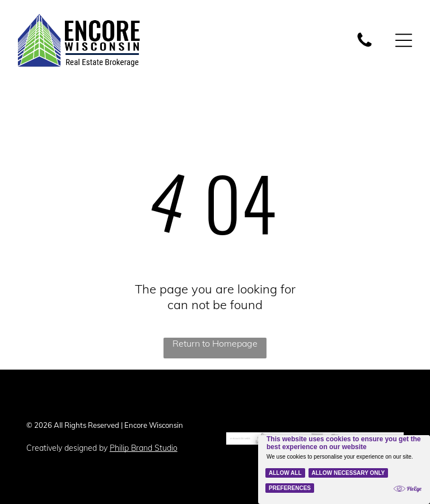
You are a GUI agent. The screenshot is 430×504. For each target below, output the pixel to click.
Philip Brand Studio (144, 448)
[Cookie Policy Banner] (344, 470)
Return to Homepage (215, 343)
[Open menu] (404, 40)
